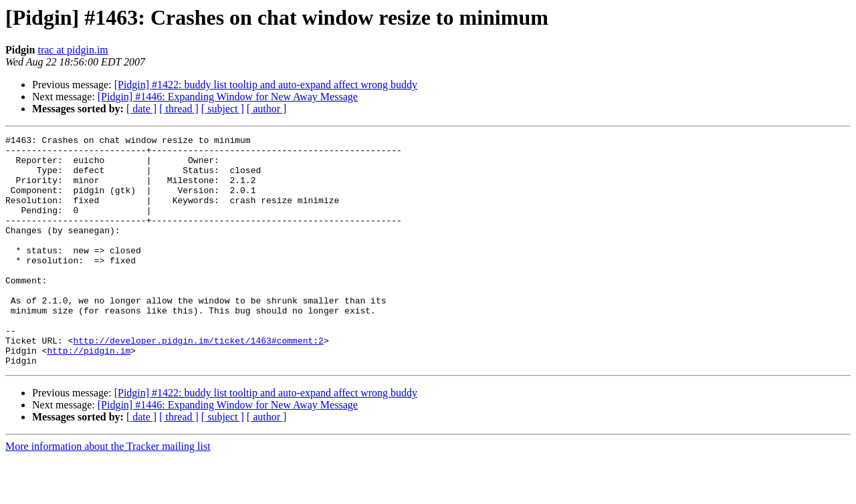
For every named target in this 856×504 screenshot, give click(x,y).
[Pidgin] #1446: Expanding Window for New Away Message (228, 97)
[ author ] (267, 109)
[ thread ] (179, 109)
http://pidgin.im (89, 394)
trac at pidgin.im (73, 50)
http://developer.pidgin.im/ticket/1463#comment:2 (198, 382)
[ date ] (141, 109)
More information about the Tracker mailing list (108, 492)
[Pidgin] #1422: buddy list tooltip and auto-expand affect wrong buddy (266, 85)
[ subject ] (223, 109)
